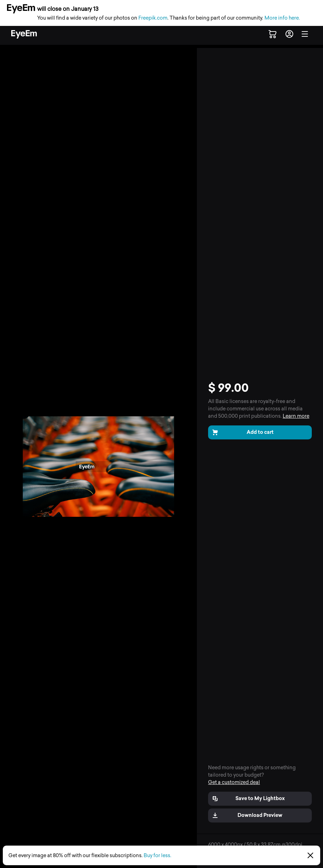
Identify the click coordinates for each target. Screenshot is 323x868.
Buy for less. (157, 856)
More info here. (282, 18)
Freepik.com (153, 18)
